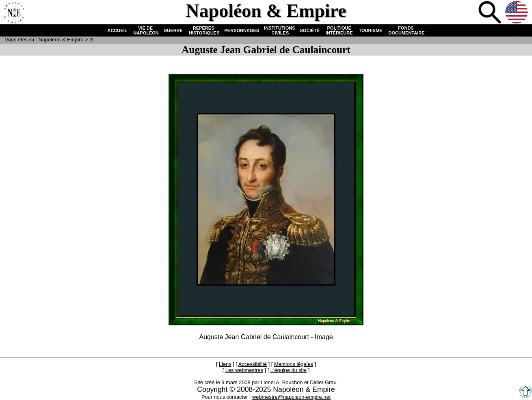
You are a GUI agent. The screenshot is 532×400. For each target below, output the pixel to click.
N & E (61, 40)
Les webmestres (244, 370)
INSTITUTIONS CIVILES (279, 30)
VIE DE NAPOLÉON (145, 30)
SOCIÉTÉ (310, 30)
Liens (225, 364)
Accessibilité (253, 364)
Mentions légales (294, 364)
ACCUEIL (118, 30)
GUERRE (173, 30)
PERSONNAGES (242, 30)
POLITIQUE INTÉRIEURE (339, 30)
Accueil (14, 13)
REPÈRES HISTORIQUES (204, 30)
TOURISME (371, 30)
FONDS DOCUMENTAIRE (406, 30)
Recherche (491, 13)
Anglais (517, 13)
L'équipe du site (289, 370)
